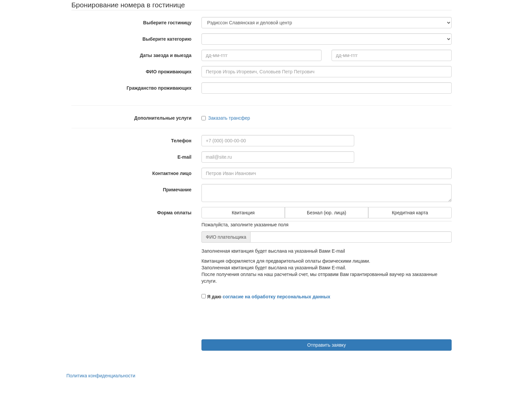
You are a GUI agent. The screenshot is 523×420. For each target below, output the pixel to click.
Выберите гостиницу (167, 23)
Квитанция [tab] (243, 213)
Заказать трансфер (226, 118)
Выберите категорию (167, 39)
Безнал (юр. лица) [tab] (327, 213)
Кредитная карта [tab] (410, 213)
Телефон (181, 141)
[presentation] (252, 321)
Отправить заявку (327, 345)
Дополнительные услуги (163, 118)
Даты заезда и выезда (166, 55)
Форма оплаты (174, 213)
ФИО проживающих (169, 72)
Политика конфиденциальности (101, 376)
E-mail (184, 157)
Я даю (266, 297)
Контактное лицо (172, 173)
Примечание (177, 190)
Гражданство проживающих (159, 88)
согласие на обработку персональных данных (276, 297)
